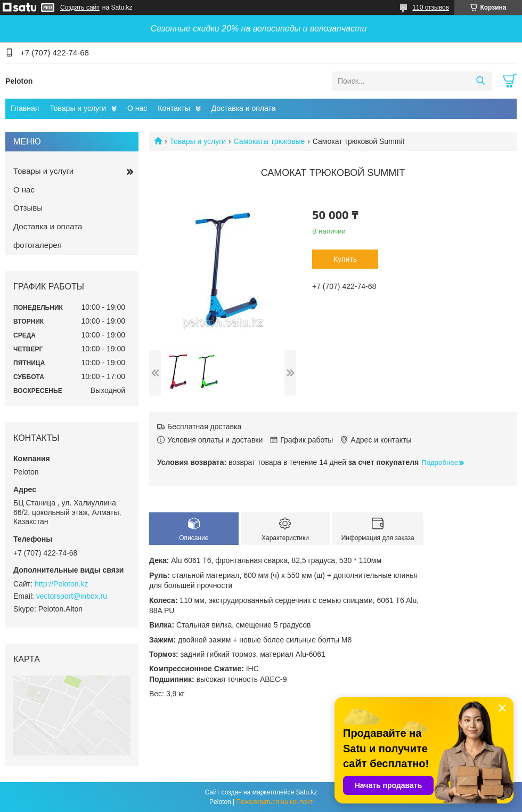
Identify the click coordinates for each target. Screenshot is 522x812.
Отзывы (28, 208)
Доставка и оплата (244, 108)
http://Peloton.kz (61, 584)
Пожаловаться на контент (275, 802)
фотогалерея (38, 245)
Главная (25, 108)
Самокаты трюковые (270, 141)
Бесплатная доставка (204, 427)
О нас (137, 108)
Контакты (174, 108)
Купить (345, 259)
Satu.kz (306, 792)
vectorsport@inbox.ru (72, 596)
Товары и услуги (78, 108)
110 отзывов (431, 7)
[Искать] (480, 81)
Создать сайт (80, 7)
